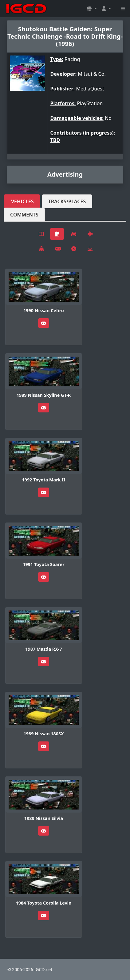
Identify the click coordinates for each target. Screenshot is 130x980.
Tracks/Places (67, 201)
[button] (92, 9)
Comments (24, 215)
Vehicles (22, 201)
